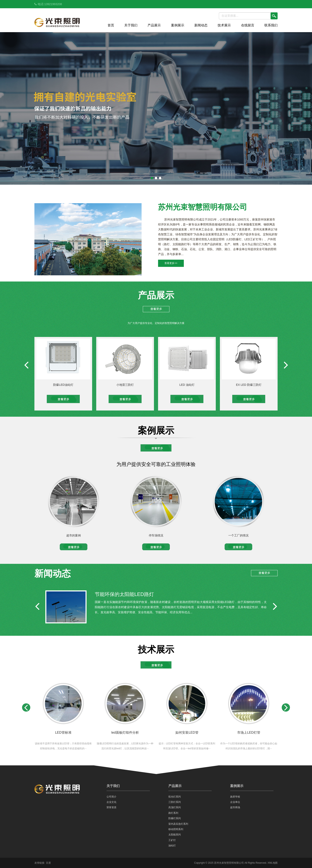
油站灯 (172, 846)
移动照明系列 (176, 829)
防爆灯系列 (175, 818)
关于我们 (131, 25)
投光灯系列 (175, 797)
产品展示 (154, 25)
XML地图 (273, 863)
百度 (48, 863)
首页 (111, 25)
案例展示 (178, 25)
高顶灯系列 (175, 807)
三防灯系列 (175, 802)
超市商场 (235, 807)
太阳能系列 (175, 835)
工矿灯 (172, 840)
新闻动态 (201, 25)
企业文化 (111, 802)
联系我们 (271, 25)
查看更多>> (171, 263)
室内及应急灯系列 (178, 824)
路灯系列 (173, 813)
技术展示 (224, 25)
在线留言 (248, 25)
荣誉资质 (111, 807)
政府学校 (235, 797)
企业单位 (235, 802)
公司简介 (111, 797)
